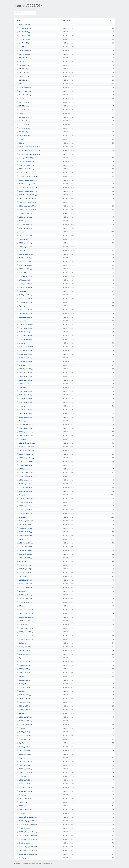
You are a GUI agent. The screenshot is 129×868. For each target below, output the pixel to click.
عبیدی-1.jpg (21, 439)
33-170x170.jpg (23, 124)
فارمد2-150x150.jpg (24, 524)
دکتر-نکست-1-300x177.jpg (26, 206)
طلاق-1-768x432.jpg (24, 339)
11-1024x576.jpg (23, 65)
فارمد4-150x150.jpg (24, 547)
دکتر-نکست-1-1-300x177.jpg (27, 187)
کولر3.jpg (21, 758)
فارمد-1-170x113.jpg (24, 484)
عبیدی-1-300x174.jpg (25, 432)
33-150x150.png (23, 121)
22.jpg (20, 113)
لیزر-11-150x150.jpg (24, 565)
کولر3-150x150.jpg (24, 747)
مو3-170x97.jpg (23, 684)
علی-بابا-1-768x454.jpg (25, 458)
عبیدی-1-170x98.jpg (24, 428)
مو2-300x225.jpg (23, 669)
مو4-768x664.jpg (23, 710)
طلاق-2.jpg (21, 365)
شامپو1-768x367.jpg (24, 287)
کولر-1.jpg (21, 728)
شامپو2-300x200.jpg (24, 302)
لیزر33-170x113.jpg (24, 598)
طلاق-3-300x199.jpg (24, 380)
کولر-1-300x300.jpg (24, 724)
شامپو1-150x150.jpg (24, 276)
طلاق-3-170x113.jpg (24, 376)
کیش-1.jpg (21, 776)
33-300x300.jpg (23, 132)
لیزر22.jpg (21, 591)
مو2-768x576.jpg (23, 673)
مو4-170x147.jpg (23, 702)
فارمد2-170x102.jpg (24, 528)
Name (19, 20)
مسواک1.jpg (22, 624)
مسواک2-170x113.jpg (25, 632)
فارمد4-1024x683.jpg (25, 543)
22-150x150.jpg (23, 102)
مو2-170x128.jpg (23, 665)
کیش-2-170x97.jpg (24, 784)
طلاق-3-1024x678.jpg (25, 369)
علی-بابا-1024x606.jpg (25, 461)
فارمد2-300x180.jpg (24, 532)
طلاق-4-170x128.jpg (24, 395)
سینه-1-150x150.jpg (24, 258)
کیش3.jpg (21, 813)
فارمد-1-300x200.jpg (24, 487)
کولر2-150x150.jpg (24, 732)
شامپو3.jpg (21, 321)
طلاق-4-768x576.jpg (24, 402)
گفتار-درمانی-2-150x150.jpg (27, 832)
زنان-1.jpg (21, 232)
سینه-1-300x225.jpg (24, 265)
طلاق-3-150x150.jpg (24, 373)
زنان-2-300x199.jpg (24, 243)
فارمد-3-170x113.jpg (24, 506)
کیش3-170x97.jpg (24, 802)
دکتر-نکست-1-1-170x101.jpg (27, 184)
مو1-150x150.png (24, 647)
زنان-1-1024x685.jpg (24, 213)
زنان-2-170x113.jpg (24, 239)
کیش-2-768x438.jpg (24, 791)
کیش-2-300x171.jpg (24, 787)
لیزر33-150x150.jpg (24, 595)
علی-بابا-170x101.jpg (24, 469)
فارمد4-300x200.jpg (24, 554)
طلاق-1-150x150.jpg (24, 328)
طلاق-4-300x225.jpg (24, 398)
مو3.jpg (20, 691)
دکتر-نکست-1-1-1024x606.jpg (27, 176)
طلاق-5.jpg (21, 421)
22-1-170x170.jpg (24, 91)
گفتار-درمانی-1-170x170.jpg (27, 821)
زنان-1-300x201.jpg (24, 224)
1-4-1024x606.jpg (24, 28)
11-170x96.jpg (23, 73)
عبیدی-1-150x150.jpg (25, 424)
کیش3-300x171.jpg (24, 806)
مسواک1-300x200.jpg (25, 617)
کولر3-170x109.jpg (24, 750)
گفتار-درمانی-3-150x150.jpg (27, 847)
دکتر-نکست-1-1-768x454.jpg (27, 191)
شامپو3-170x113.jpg (24, 313)
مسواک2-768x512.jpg (25, 639)
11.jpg (20, 84)
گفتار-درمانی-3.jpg (24, 858)
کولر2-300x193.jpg (24, 739)
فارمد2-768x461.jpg (24, 536)
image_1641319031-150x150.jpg (28, 147)
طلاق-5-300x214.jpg (24, 417)
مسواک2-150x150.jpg (25, 628)
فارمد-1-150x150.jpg (24, 480)
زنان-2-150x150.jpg (24, 236)
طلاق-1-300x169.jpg (24, 335)
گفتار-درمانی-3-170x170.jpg (27, 850)
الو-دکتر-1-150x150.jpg (25, 161)
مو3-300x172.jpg (23, 687)
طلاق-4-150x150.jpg (24, 391)
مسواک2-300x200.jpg (25, 636)
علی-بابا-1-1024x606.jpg (26, 443)
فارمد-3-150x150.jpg (24, 502)
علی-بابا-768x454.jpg (24, 476)
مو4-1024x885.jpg (24, 695)
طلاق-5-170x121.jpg (24, 413)
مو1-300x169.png (24, 654)
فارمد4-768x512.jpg (24, 558)
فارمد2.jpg (21, 539)
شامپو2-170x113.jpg (24, 299)
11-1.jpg (21, 62)
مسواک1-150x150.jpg (25, 610)
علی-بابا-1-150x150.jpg (25, 447)
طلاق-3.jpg (21, 387)
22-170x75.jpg (23, 106)
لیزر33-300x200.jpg (24, 602)
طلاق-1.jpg (21, 343)
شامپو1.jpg (21, 291)
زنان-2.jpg (21, 250)
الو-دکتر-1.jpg (22, 173)
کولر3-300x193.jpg (24, 754)
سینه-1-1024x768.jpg (25, 254)
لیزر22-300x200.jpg (24, 587)
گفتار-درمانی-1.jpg (24, 828)
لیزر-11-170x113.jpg (24, 569)
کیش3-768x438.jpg (24, 810)
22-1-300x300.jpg (24, 95)
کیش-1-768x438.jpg (24, 773)
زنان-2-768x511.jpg (24, 247)
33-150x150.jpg (23, 117)
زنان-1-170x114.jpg (24, 221)
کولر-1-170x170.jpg (24, 721)
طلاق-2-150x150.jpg (24, 350)
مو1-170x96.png (23, 650)
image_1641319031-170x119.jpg (28, 150)
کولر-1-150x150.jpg (24, 717)
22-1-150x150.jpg (24, 87)
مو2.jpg (20, 676)
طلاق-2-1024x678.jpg (25, 347)
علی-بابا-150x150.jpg (24, 465)
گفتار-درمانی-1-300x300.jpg (27, 824)
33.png (20, 143)
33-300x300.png (23, 136)
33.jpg (20, 139)
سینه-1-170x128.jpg (24, 261)
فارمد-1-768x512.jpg (24, 491)
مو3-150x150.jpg (23, 680)
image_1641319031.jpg (25, 158)
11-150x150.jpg (23, 69)
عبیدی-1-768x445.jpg (25, 436)
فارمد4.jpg (21, 561)
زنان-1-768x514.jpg (24, 228)
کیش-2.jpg (21, 795)
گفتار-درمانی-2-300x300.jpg (27, 839)
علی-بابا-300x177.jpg (24, 473)
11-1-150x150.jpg (24, 50)
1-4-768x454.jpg (23, 43)
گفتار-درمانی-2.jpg (24, 843)
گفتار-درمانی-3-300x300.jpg (27, 854)
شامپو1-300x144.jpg (24, 284)
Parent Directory (23, 24)
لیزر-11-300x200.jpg (24, 573)
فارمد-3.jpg (21, 517)
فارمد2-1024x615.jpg (25, 521)
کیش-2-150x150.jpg (24, 780)
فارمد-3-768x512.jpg (24, 513)
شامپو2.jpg (21, 306)
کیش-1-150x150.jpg (24, 761)
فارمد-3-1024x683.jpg (25, 499)
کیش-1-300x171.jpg (24, 769)
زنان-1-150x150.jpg (24, 217)
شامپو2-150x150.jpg (24, 295)
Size (111, 20)
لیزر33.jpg (21, 606)
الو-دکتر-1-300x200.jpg (25, 169)
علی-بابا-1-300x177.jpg (25, 454)
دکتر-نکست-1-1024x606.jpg (27, 195)
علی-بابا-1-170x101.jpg (25, 450)
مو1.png (20, 658)
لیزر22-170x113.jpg (24, 584)
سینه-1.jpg (21, 273)
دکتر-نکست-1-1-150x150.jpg (27, 180)
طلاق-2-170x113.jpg (24, 354)
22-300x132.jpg (23, 110)
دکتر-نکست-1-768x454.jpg (26, 210)
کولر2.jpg (21, 743)
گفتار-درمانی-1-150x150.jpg (27, 817)
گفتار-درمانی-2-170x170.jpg (27, 835)
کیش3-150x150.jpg (24, 799)
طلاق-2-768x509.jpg (24, 361)
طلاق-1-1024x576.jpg (25, 324)
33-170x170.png (23, 128)
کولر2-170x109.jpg (24, 736)
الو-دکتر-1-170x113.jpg (25, 165)
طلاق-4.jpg (21, 406)
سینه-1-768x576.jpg (24, 269)
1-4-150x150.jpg (23, 32)
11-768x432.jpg (23, 80)
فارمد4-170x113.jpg (24, 550)
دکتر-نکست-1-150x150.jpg (26, 198)
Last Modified (67, 20)
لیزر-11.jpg (21, 576)
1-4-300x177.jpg (23, 39)
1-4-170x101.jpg (23, 36)
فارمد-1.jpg (21, 495)
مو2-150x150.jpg (23, 661)
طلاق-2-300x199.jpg (24, 358)
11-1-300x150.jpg (24, 58)
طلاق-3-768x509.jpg (24, 384)
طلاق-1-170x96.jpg (24, 332)
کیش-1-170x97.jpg (24, 765)
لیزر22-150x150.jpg (24, 580)
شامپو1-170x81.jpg (24, 280)
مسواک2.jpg (22, 643)
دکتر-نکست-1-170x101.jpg (26, 202)
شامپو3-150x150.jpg (24, 310)
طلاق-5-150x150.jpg (24, 410)
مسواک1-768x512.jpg (25, 621)
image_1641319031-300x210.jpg (28, 154)
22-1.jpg (21, 98)
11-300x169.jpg (23, 76)
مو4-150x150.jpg (23, 698)
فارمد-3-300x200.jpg (24, 510)
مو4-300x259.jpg (23, 706)
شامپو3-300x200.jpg (24, 317)
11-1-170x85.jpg (23, 54)
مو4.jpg (20, 713)
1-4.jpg (20, 47)
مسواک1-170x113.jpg (25, 613)
